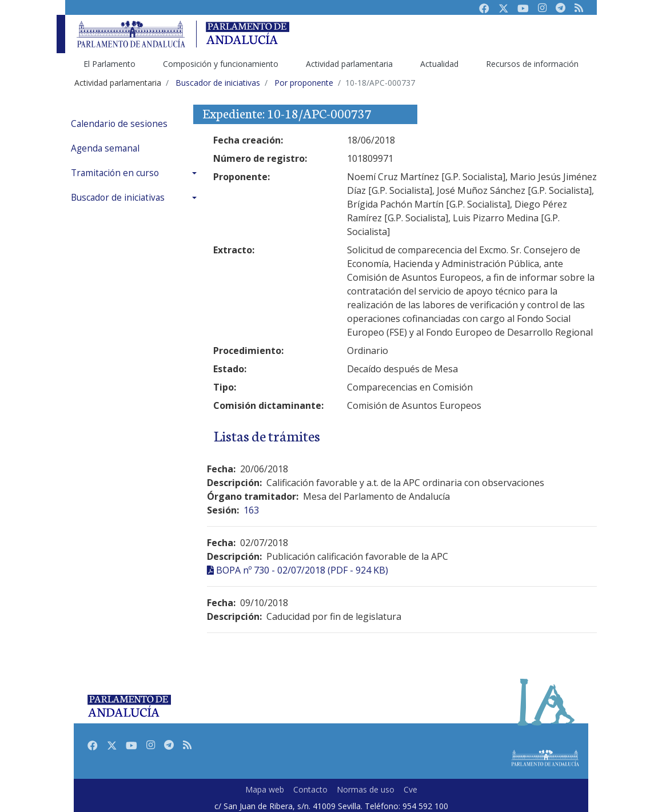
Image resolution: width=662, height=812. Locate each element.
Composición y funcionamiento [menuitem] (221, 64)
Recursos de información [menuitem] (532, 64)
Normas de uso (366, 789)
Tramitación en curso (115, 173)
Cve (410, 789)
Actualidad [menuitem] (439, 64)
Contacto (310, 789)
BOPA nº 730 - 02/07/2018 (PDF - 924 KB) (302, 570)
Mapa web (265, 789)
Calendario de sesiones (119, 124)
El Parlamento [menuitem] (109, 64)
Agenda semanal (105, 148)
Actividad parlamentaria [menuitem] (349, 64)
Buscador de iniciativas (118, 198)
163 (251, 510)
